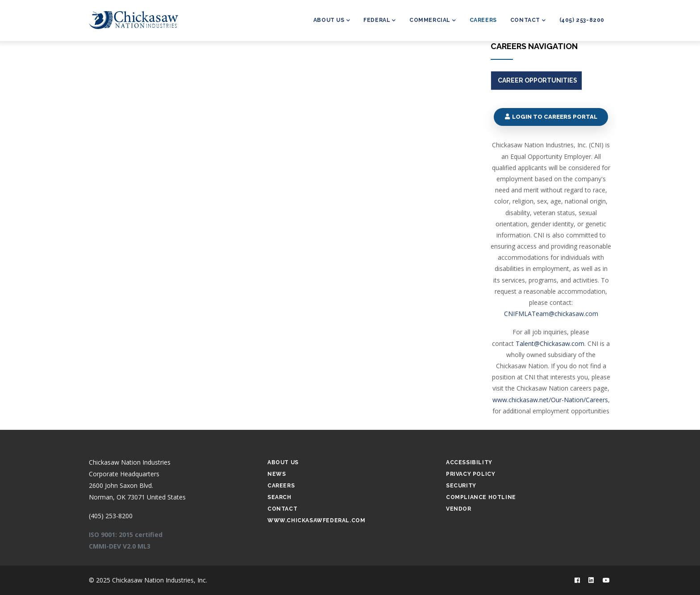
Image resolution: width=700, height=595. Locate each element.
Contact (528, 21)
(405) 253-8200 (582, 20)
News (277, 474)
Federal (380, 21)
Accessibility (469, 462)
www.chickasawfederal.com (316, 520)
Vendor (459, 509)
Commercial (433, 21)
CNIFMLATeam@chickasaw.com (551, 314)
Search (279, 497)
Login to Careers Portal (551, 117)
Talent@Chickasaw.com (550, 343)
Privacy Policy (471, 474)
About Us (332, 21)
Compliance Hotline (481, 497)
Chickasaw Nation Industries (130, 462)
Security (461, 486)
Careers (483, 20)
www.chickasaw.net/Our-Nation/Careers (550, 400)
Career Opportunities (537, 80)
